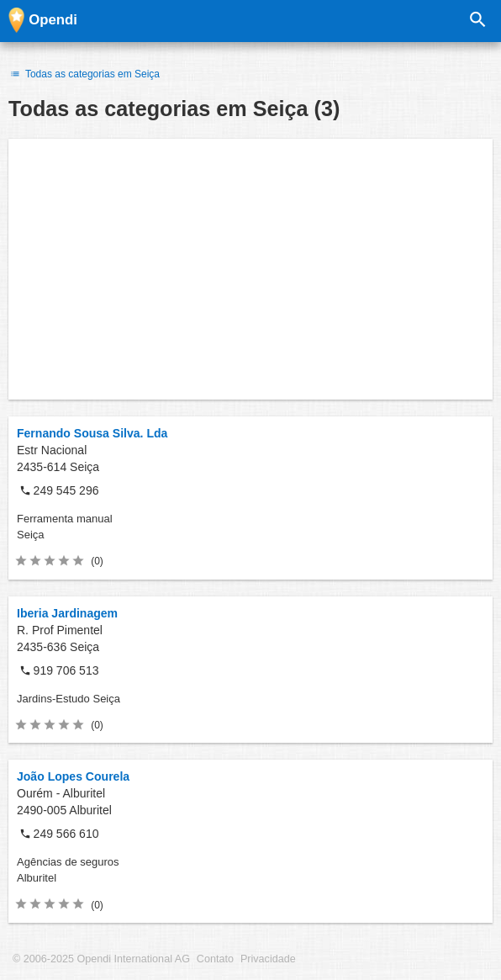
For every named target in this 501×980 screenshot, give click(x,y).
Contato (215, 959)
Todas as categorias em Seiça (84, 74)
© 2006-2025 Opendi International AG (101, 959)
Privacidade (268, 959)
